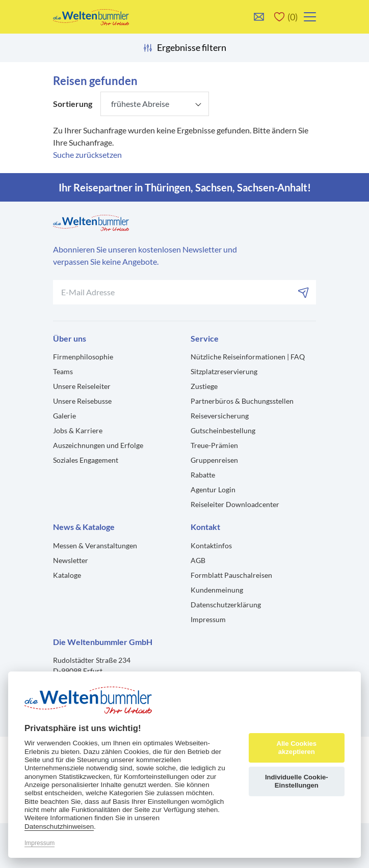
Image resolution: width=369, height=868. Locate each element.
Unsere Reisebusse (82, 401)
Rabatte (203, 475)
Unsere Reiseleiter (82, 386)
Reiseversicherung (220, 416)
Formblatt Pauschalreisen (231, 575)
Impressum (208, 619)
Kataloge (67, 575)
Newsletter (71, 560)
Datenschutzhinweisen (59, 827)
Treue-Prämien (214, 445)
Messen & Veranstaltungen (95, 545)
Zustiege (204, 386)
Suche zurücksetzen (87, 155)
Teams (63, 371)
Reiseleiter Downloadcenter (235, 504)
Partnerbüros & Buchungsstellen (242, 401)
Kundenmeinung (217, 590)
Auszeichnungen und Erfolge (98, 445)
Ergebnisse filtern (184, 48)
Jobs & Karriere (78, 430)
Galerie (64, 416)
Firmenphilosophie (83, 357)
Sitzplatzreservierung (224, 371)
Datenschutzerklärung (226, 605)
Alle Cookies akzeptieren (296, 748)
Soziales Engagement (86, 460)
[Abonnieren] (304, 292)
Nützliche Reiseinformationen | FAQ (248, 357)
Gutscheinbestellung (223, 430)
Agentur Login (213, 489)
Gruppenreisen (214, 460)
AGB (198, 560)
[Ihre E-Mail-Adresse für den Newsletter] (184, 292)
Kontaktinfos (211, 545)
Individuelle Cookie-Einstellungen (297, 781)
